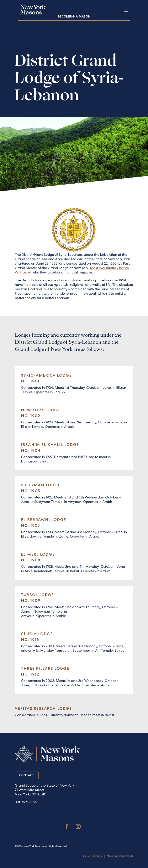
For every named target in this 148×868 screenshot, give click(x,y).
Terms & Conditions (120, 857)
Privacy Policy (93, 857)
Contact (27, 775)
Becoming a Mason (74, 17)
